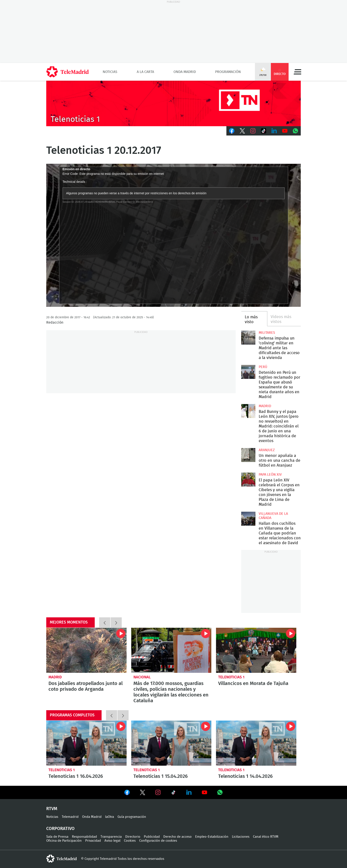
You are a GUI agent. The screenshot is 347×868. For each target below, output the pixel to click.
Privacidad (93, 841)
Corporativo (60, 829)
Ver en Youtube (204, 792)
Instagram (253, 131)
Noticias (110, 72)
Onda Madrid (185, 72)
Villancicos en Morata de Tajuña (256, 650)
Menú (297, 72)
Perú (263, 367)
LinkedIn (274, 131)
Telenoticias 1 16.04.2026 (86, 743)
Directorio (133, 837)
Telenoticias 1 (231, 677)
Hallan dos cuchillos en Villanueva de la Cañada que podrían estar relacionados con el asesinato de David (248, 519)
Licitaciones (241, 837)
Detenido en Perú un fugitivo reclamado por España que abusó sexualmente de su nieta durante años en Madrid (248, 372)
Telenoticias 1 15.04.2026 (171, 743)
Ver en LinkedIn (189, 792)
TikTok (264, 131)
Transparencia (111, 837)
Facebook (232, 131)
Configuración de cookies (158, 841)
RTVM (52, 809)
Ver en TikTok (173, 793)
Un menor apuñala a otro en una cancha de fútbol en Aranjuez (248, 455)
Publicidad (152, 837)
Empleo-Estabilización (212, 837)
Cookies (130, 841)
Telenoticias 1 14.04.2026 (256, 743)
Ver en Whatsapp (220, 792)
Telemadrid (70, 817)
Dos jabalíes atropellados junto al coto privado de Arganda (86, 650)
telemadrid (62, 859)
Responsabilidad (84, 837)
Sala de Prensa (57, 837)
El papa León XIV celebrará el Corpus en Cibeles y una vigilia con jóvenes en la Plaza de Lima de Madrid (248, 480)
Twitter (242, 131)
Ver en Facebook (127, 793)
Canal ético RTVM (266, 837)
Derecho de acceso (177, 837)
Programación (228, 72)
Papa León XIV (270, 475)
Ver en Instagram (158, 792)
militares (267, 333)
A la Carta (145, 72)
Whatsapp (295, 131)
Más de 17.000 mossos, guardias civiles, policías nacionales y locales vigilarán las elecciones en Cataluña (171, 650)
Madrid (265, 406)
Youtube (285, 131)
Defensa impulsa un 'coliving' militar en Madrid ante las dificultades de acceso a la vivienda (248, 338)
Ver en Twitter (143, 793)
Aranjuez (267, 450)
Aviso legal (112, 841)
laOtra (110, 817)
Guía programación (132, 817)
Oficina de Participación (64, 841)
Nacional (142, 677)
